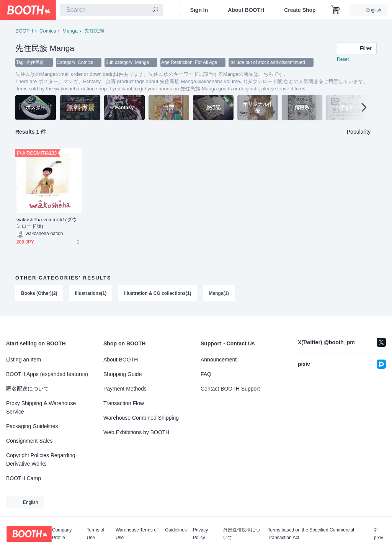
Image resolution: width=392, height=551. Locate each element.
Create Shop (300, 10)
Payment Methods (125, 389)
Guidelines (176, 530)
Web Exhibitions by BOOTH (136, 432)
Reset (343, 60)
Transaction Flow (124, 403)
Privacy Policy (200, 534)
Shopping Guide (122, 374)
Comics (48, 31)
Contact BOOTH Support (230, 389)
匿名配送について (28, 389)
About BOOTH (246, 10)
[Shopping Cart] (336, 10)
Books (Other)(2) (39, 294)
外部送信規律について (242, 534)
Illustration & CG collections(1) (158, 294)
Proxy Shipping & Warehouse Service (41, 407)
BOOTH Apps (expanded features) (47, 374)
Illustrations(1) (91, 294)
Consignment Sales (29, 441)
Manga (70, 31)
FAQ (206, 374)
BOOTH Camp (24, 478)
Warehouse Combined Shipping (141, 418)
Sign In (199, 10)
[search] (155, 10)
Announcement (219, 360)
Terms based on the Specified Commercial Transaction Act (311, 534)
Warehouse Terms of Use (137, 534)
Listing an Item (24, 360)
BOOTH (24, 31)
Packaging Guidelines (32, 426)
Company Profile (62, 534)
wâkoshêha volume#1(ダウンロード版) (47, 223)
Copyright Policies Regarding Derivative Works (41, 459)
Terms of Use (96, 534)
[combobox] (111, 10)
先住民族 (94, 31)
